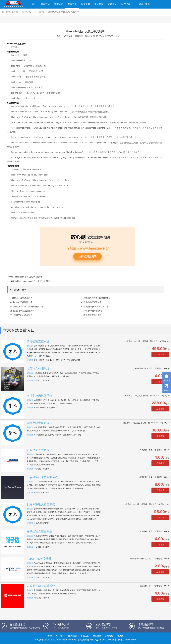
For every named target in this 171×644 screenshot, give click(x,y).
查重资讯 (72, 4)
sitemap (109, 636)
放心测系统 (67, 36)
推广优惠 (126, 4)
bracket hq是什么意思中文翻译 (29, 277)
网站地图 (97, 636)
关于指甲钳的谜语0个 (93, 311)
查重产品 (45, 4)
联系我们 (72, 636)
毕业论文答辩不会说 (92, 315)
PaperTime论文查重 (39, 559)
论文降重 (99, 4)
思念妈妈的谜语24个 (92, 302)
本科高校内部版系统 (39, 396)
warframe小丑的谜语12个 (21, 302)
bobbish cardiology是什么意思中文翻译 (32, 281)
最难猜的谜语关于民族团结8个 (97, 298)
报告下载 (85, 4)
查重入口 (85, 636)
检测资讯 (27, 12)
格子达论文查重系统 (39, 531)
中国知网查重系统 (9, 12)
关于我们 (60, 636)
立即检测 (160, 354)
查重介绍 (59, 4)
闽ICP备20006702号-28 (102, 640)
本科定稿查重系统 (38, 423)
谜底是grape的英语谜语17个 (96, 306)
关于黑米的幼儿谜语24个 (21, 315)
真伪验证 (112, 4)
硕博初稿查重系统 (38, 341)
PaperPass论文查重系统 (42, 477)
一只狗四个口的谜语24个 (21, 298)
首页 (34, 4)
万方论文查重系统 (38, 450)
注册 (147, 4)
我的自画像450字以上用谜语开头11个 (27, 306)
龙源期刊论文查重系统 (41, 586)
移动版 (120, 636)
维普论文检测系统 (38, 369)
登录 (141, 4)
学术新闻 (40, 12)
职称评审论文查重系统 (41, 504)
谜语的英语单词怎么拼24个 (22, 311)
